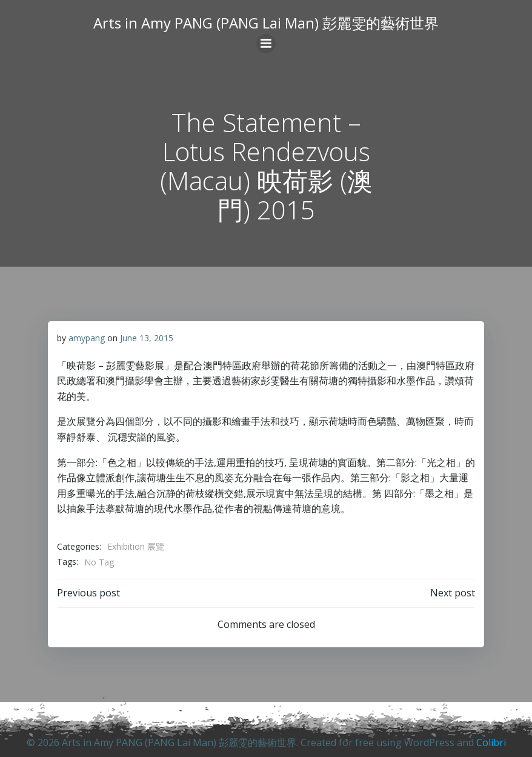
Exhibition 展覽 (136, 546)
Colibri (491, 742)
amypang (87, 338)
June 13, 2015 (147, 338)
